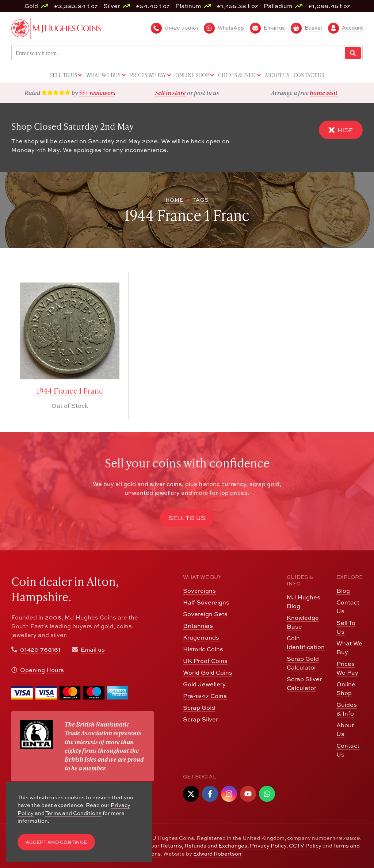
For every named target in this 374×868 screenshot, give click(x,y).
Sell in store (170, 93)
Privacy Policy (268, 846)
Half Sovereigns (206, 602)
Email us (93, 649)
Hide (341, 130)
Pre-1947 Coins (205, 696)
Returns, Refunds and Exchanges (204, 846)
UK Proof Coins (205, 661)
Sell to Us (187, 518)
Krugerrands (201, 637)
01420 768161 (40, 649)
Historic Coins (203, 649)
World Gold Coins (208, 672)
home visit (324, 93)
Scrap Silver (201, 719)
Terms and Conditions (73, 813)
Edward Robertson (217, 854)
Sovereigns (199, 591)
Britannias (198, 626)
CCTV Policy (305, 846)
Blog (343, 591)
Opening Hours (42, 670)
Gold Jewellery (204, 684)
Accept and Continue (56, 842)
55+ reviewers (97, 93)
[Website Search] (353, 53)
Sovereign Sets (205, 614)
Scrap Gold (199, 708)
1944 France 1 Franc (70, 391)
